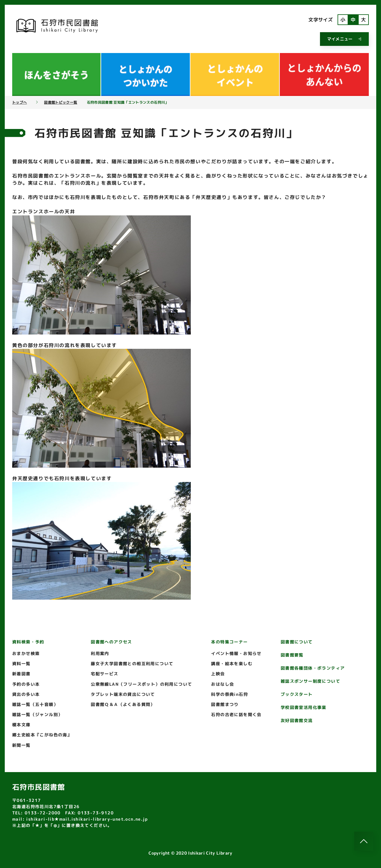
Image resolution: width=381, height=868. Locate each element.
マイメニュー (344, 39)
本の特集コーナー (229, 642)
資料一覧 (21, 664)
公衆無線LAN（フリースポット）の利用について (141, 684)
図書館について (297, 642)
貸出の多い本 (26, 694)
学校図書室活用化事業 (304, 707)
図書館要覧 (292, 655)
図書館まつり (225, 704)
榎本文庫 (21, 725)
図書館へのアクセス (111, 642)
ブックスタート (297, 694)
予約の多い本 (26, 684)
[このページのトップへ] (364, 841)
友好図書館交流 (297, 720)
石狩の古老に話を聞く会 (236, 714)
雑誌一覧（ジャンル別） (37, 714)
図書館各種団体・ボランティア (313, 668)
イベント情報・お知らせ (236, 653)
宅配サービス (104, 674)
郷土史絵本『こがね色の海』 (42, 735)
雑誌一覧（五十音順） (35, 704)
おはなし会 (222, 684)
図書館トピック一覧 (61, 102)
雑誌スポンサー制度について (310, 681)
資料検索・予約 (28, 642)
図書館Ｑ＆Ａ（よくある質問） (123, 704)
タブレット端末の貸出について (123, 694)
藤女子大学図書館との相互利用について (132, 664)
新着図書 (21, 674)
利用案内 (100, 653)
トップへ (19, 102)
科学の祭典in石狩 (229, 694)
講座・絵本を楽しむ (232, 664)
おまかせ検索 (26, 653)
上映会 (218, 674)
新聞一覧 (21, 745)
